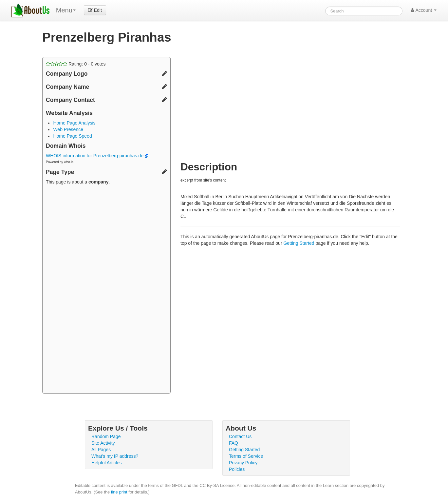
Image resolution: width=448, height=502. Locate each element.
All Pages (101, 450)
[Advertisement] (106, 290)
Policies (237, 469)
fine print (119, 492)
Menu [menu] (66, 10)
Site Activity (103, 443)
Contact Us (240, 436)
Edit (95, 10)
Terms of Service (246, 456)
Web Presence (68, 129)
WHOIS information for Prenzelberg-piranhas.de (97, 156)
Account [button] (424, 10)
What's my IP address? (115, 456)
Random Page (106, 436)
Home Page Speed (72, 136)
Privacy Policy (243, 463)
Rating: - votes (76, 64)
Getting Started (299, 243)
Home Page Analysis (74, 123)
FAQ (233, 443)
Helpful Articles (107, 463)
